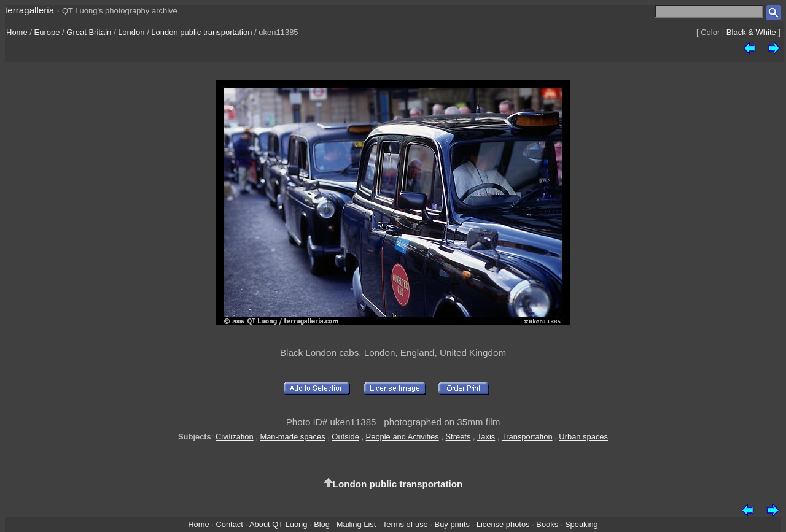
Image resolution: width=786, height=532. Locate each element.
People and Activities (403, 437)
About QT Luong (278, 524)
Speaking (582, 524)
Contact (229, 524)
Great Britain (89, 32)
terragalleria (29, 10)
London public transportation (201, 32)
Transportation (527, 437)
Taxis (486, 437)
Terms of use (405, 524)
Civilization (235, 437)
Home (17, 32)
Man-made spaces (292, 437)
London (131, 32)
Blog (322, 524)
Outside (345, 437)
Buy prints (452, 524)
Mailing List (356, 524)
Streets (458, 437)
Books (547, 524)
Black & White (751, 32)
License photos (503, 524)
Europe (47, 32)
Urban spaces (583, 437)
